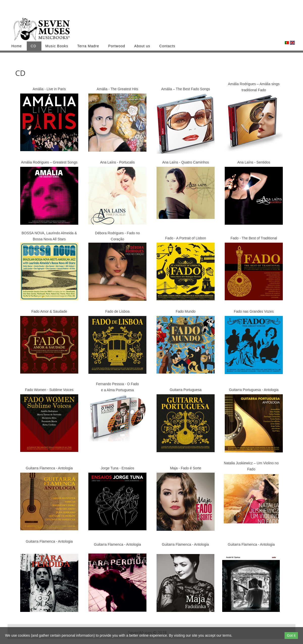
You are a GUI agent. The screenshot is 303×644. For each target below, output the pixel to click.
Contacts (167, 46)
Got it (291, 635)
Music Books (57, 46)
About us (142, 46)
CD (33, 46)
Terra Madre (88, 46)
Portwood (117, 46)
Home (17, 46)
